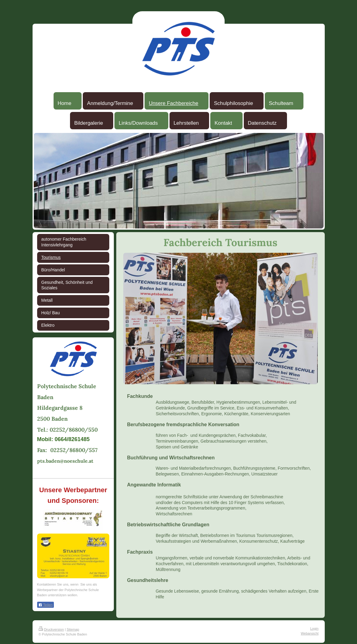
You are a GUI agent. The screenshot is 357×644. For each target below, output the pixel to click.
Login (314, 628)
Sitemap (73, 629)
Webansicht (310, 633)
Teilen (45, 605)
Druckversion (51, 629)
